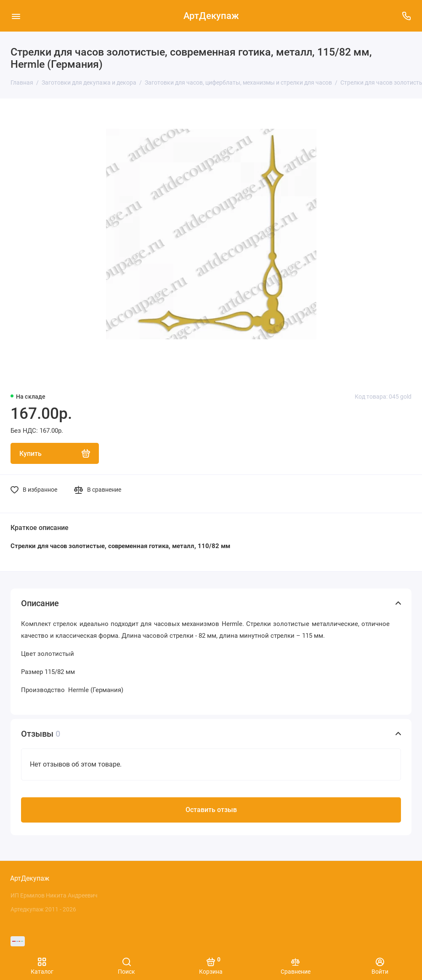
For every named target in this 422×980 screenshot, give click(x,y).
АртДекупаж (211, 16)
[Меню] (16, 16)
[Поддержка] (406, 16)
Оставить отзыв (211, 810)
